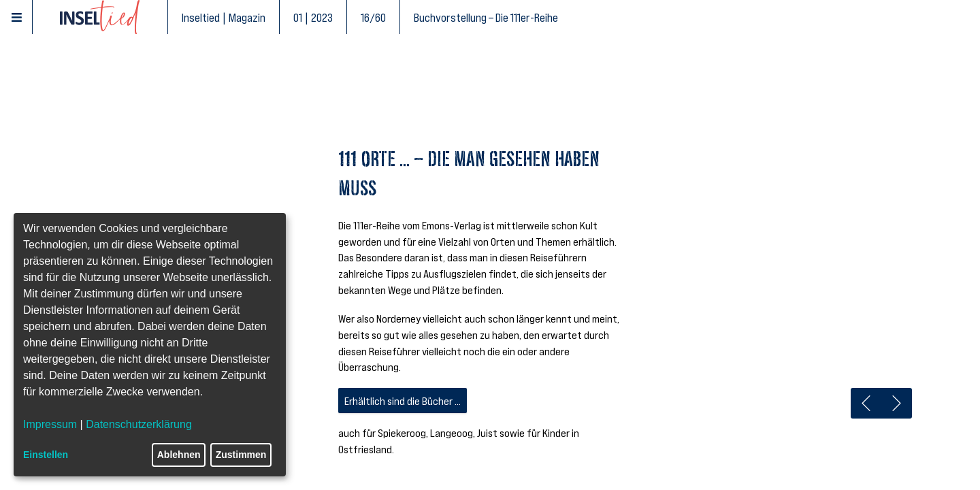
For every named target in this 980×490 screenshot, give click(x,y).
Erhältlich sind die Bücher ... (403, 401)
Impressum (50, 424)
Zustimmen (241, 455)
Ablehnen (179, 455)
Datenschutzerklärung (139, 424)
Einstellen (46, 455)
